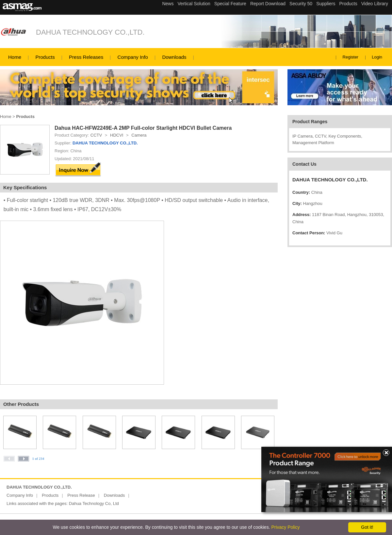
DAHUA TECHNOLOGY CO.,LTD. (90, 32)
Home (15, 57)
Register (351, 57)
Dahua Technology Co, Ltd (94, 503)
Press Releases (86, 57)
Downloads (174, 57)
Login (377, 57)
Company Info (133, 57)
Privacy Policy (285, 527)
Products (45, 57)
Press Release (81, 495)
